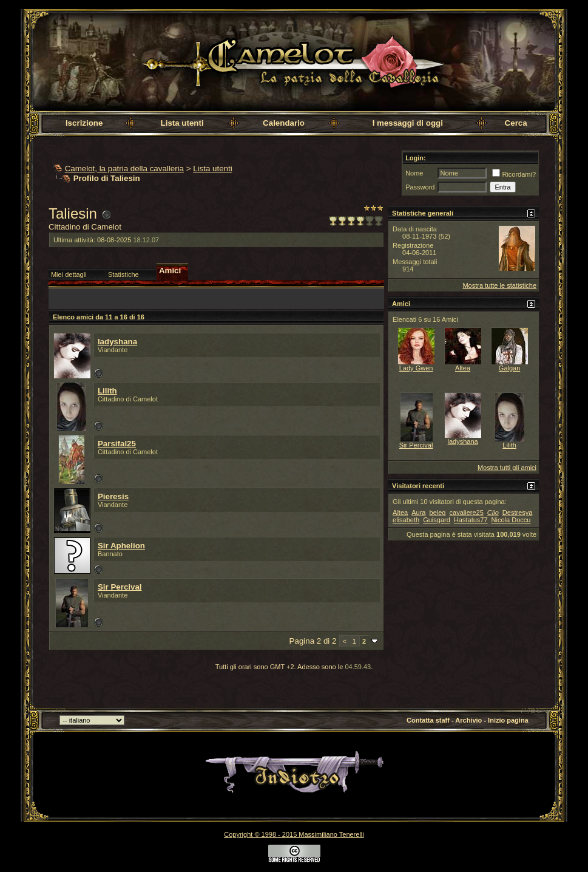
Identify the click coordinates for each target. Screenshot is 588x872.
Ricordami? (514, 174)
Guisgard (437, 520)
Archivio (468, 720)
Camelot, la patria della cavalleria (124, 169)
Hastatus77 (471, 520)
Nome (414, 173)
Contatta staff (428, 720)
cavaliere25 (467, 513)
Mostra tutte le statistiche (499, 285)
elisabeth (406, 520)
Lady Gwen (416, 368)
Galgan (509, 368)
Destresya (518, 513)
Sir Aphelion (121, 546)
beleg (438, 513)
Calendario (284, 123)
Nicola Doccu (511, 520)
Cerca (516, 123)
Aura (418, 513)
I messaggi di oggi (408, 123)
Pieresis (113, 496)
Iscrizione (84, 123)
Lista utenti (182, 123)
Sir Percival (120, 587)
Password (420, 187)
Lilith (107, 391)
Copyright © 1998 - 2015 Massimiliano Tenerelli (294, 834)
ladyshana (117, 342)
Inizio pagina (508, 720)
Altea (463, 368)
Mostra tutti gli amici (507, 468)
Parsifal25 (117, 444)
